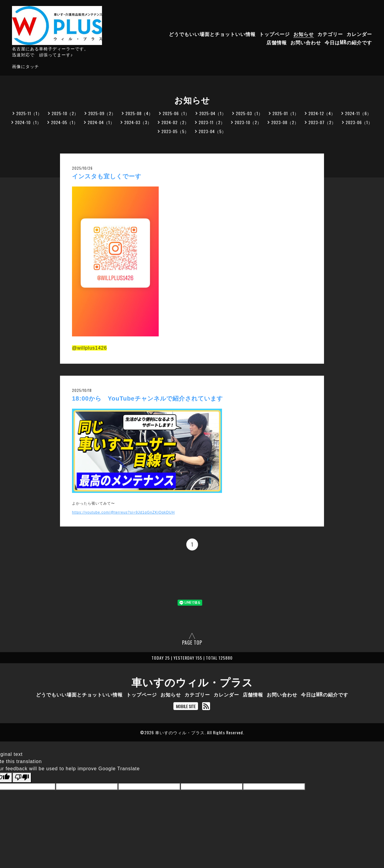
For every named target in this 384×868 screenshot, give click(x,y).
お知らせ (304, 34)
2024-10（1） (28, 122)
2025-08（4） (139, 113)
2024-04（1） (101, 122)
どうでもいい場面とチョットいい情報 (212, 34)
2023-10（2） (248, 122)
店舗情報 (277, 42)
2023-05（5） (175, 131)
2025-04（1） (213, 113)
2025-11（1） (29, 113)
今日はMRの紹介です (348, 42)
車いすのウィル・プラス (192, 682)
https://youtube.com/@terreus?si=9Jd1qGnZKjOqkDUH (123, 512)
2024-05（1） (64, 122)
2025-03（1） (249, 113)
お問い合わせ (306, 42)
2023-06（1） (359, 122)
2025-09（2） (102, 113)
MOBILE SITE (186, 706)
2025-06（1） (176, 113)
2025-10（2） (65, 113)
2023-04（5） (212, 131)
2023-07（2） (322, 122)
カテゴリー (330, 34)
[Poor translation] (22, 777)
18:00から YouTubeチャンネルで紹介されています (147, 398)
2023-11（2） (212, 122)
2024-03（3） (138, 122)
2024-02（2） (175, 122)
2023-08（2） (285, 122)
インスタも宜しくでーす (107, 176)
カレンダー (359, 34)
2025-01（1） (286, 113)
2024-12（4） (322, 113)
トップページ (274, 34)
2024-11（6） (358, 113)
